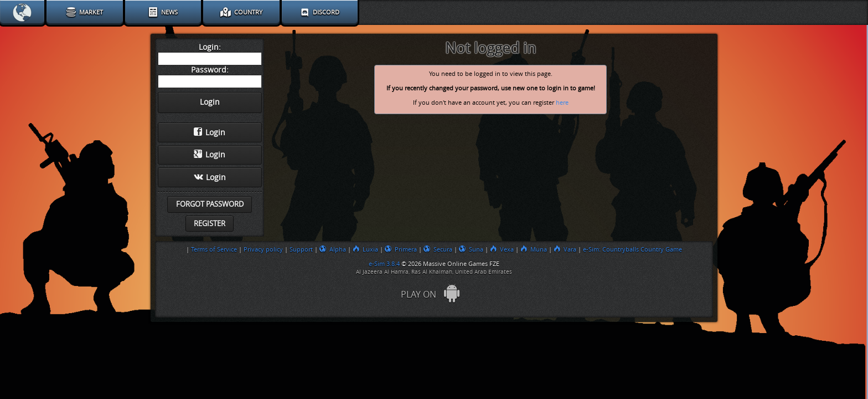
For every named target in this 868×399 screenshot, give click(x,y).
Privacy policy (263, 249)
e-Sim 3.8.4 (384, 264)
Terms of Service (214, 249)
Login (210, 132)
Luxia (365, 249)
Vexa (502, 249)
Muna (534, 249)
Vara (565, 249)
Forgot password (210, 204)
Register (210, 224)
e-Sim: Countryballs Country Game (632, 249)
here (562, 103)
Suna (471, 249)
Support (301, 249)
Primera (401, 249)
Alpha (333, 249)
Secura (438, 249)
